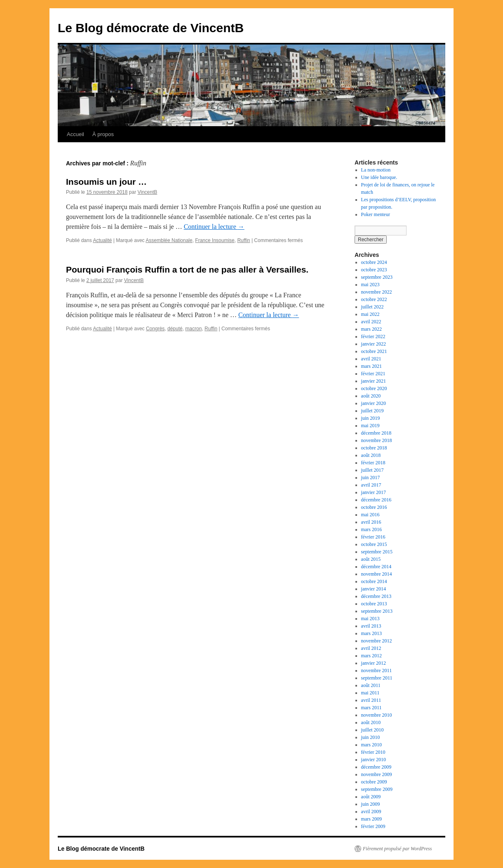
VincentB (147, 192)
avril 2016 (371, 522)
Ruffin (243, 240)
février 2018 (373, 463)
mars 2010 (371, 745)
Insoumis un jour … (106, 182)
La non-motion (376, 170)
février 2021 (373, 374)
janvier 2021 (374, 381)
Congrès (155, 329)
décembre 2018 (376, 433)
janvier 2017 (374, 492)
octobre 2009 (374, 782)
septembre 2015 (377, 552)
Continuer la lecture (214, 227)
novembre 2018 (377, 440)
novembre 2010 (377, 715)
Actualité (102, 240)
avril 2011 (371, 700)
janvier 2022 (374, 344)
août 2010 (371, 722)
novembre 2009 (377, 774)
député (175, 329)
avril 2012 (371, 648)
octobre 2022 (374, 299)
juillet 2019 (373, 411)
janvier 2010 (374, 760)
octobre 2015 (374, 544)
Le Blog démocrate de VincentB (151, 28)
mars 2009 (371, 819)
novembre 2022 (377, 292)
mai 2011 (370, 693)
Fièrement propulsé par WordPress (397, 849)
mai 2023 (370, 285)
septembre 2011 (377, 678)
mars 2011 (371, 708)
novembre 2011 (377, 670)
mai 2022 (370, 314)
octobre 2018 (374, 448)
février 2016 (373, 537)
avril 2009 (371, 812)
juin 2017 (371, 478)
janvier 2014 (374, 589)
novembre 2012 (377, 641)
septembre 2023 (377, 277)
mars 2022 (371, 329)
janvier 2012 (374, 663)
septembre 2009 (377, 789)
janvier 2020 (374, 403)
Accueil (75, 134)
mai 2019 (370, 426)
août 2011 (371, 685)
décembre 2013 (376, 596)
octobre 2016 (374, 507)
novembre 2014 (377, 574)
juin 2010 (371, 737)
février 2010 (373, 752)
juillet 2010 (373, 730)
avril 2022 (371, 322)
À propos (103, 134)
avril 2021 (371, 359)
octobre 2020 (374, 388)
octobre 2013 (374, 604)
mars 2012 (371, 656)
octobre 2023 (374, 270)
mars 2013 (371, 633)
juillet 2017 (373, 470)
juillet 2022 (373, 307)
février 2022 (373, 336)
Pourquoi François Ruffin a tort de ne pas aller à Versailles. (187, 269)
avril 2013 (371, 626)
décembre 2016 (376, 500)
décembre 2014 (376, 567)
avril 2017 (371, 485)
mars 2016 (371, 529)
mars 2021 (371, 366)
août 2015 (371, 559)
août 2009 (371, 797)
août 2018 (371, 455)
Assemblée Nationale (169, 240)
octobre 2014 (374, 581)
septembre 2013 (377, 611)
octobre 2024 (374, 262)
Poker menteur (376, 214)
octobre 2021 (374, 351)
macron (193, 329)
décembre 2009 (376, 767)
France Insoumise (215, 240)
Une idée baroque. (379, 177)
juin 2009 (371, 804)
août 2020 (371, 396)
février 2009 (373, 826)
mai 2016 (370, 515)
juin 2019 (371, 418)
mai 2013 (370, 619)
